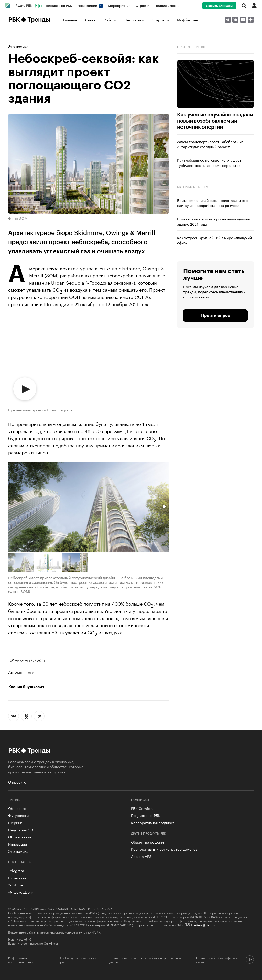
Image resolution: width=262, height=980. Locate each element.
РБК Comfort (142, 808)
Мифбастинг (188, 20)
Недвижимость (167, 6)
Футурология (19, 815)
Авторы (15, 672)
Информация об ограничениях (21, 960)
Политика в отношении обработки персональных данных (145, 960)
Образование (20, 837)
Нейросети (134, 20)
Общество (17, 808)
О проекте (17, 782)
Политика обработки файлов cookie (217, 960)
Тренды (39, 20)
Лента (90, 20)
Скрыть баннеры (219, 6)
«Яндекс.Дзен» (21, 892)
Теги (30, 672)
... (187, 5)
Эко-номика (18, 46)
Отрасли (143, 6)
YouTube (15, 885)
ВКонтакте (17, 878)
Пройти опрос (216, 316)
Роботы (110, 20)
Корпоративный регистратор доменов (164, 849)
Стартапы (160, 20)
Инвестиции (90, 6)
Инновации (18, 844)
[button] (164, 507)
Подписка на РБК (58, 6)
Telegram (16, 870)
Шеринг (15, 822)
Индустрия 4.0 (21, 830)
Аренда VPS (141, 856)
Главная (70, 20)
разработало (74, 275)
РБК (14, 20)
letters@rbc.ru (204, 925)
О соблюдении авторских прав (77, 960)
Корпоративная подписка (153, 822)
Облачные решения (148, 842)
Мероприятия (119, 6)
